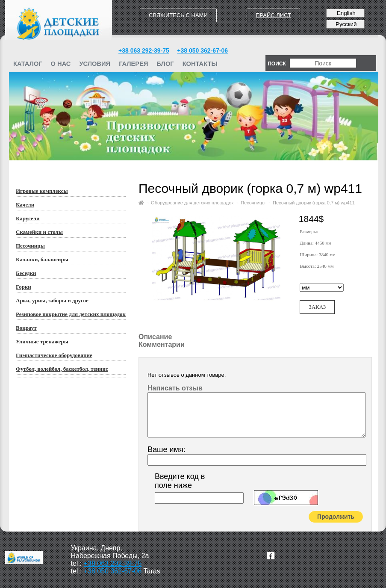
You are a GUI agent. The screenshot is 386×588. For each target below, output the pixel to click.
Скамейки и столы (39, 232)
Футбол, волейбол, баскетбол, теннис (62, 369)
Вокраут (26, 328)
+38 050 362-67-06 (202, 50)
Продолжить (336, 517)
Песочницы (30, 246)
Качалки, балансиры (42, 259)
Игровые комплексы (42, 191)
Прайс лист (273, 15)
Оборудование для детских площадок (192, 203)
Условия (95, 64)
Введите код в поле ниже (180, 481)
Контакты (200, 64)
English (345, 13)
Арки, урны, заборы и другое (52, 300)
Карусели (28, 218)
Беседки (26, 273)
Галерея (133, 64)
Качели (25, 205)
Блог (165, 64)
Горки (24, 287)
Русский (345, 24)
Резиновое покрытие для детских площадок (71, 314)
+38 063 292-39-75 (144, 50)
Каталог (28, 64)
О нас (61, 64)
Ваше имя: (166, 449)
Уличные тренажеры (42, 341)
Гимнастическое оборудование (54, 355)
